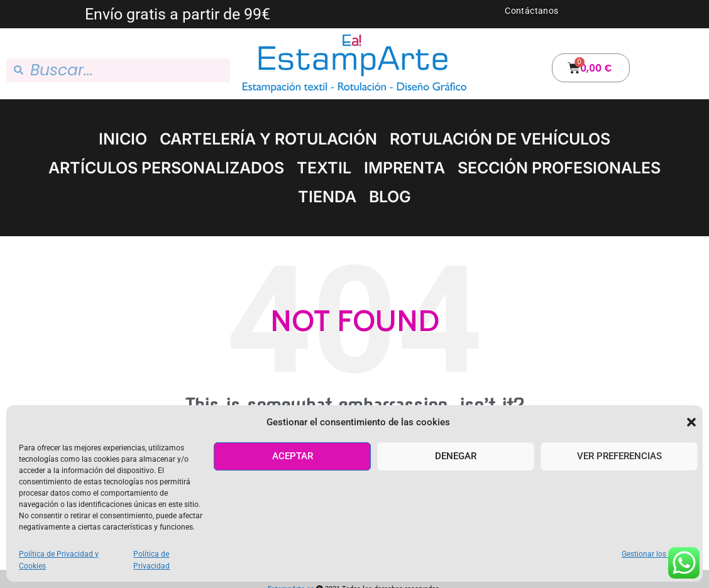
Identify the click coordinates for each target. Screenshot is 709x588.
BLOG (390, 197)
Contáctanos (531, 11)
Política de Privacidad (151, 560)
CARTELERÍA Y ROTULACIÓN (268, 139)
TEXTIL (324, 168)
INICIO (123, 139)
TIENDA (327, 197)
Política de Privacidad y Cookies (59, 560)
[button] (691, 422)
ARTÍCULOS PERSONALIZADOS (166, 168)
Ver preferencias (619, 456)
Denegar (456, 456)
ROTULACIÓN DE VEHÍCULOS (500, 139)
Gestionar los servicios (660, 554)
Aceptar (293, 456)
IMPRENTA (404, 168)
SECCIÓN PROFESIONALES (559, 168)
